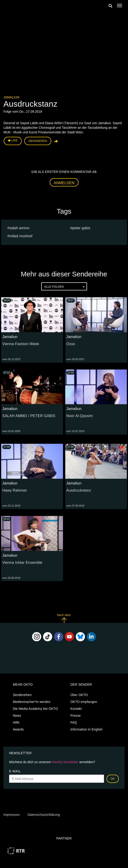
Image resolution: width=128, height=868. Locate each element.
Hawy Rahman (15, 490)
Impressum (12, 815)
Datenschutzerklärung (44, 815)
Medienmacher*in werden (32, 702)
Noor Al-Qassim (80, 416)
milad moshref (21, 236)
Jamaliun (11, 97)
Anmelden (64, 183)
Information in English (86, 729)
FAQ (74, 722)
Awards (18, 729)
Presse (75, 716)
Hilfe (16, 722)
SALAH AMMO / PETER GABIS (29, 416)
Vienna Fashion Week (21, 344)
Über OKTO (79, 695)
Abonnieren (38, 141)
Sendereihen (22, 695)
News (17, 716)
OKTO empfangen (84, 702)
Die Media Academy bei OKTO (35, 709)
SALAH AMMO (19, 228)
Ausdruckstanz (79, 490)
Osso (71, 344)
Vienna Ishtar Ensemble (22, 563)
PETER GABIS (81, 228)
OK (113, 779)
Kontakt (76, 709)
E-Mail (15, 771)
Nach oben (64, 618)
